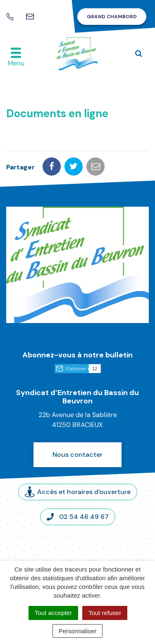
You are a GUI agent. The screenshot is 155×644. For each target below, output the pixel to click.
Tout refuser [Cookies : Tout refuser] (105, 613)
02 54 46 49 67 (78, 517)
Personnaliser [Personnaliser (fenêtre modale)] (78, 631)
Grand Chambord (112, 17)
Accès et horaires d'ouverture (78, 492)
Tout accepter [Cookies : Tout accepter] (53, 613)
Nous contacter (77, 455)
